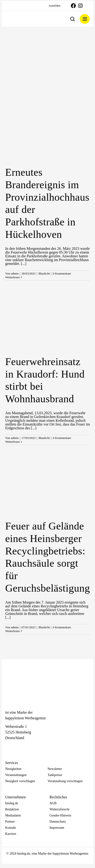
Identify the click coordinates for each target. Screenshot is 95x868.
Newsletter (55, 769)
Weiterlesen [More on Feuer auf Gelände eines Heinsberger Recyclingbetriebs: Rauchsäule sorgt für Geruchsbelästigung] (12, 631)
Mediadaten (13, 815)
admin (15, 273)
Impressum (57, 828)
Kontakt (11, 828)
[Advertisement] (47, 62)
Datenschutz (58, 822)
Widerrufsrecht (59, 809)
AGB (53, 803)
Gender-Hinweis (60, 815)
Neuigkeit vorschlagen (20, 781)
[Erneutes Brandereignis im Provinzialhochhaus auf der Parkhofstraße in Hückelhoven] (47, 133)
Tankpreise (55, 775)
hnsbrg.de (12, 803)
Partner (10, 822)
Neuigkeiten (13, 769)
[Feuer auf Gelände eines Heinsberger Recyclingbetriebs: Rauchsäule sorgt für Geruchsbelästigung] (47, 487)
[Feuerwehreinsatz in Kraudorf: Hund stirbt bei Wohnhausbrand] (47, 322)
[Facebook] (8, 746)
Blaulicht (44, 273)
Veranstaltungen (16, 775)
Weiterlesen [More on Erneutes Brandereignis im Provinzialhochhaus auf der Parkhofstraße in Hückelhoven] (12, 277)
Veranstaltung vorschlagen (65, 781)
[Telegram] (24, 746)
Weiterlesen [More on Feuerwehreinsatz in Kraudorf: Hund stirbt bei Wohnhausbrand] (12, 442)
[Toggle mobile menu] (85, 19)
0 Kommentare (62, 273)
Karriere (11, 834)
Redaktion (12, 809)
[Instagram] (16, 746)
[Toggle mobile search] (73, 19)
